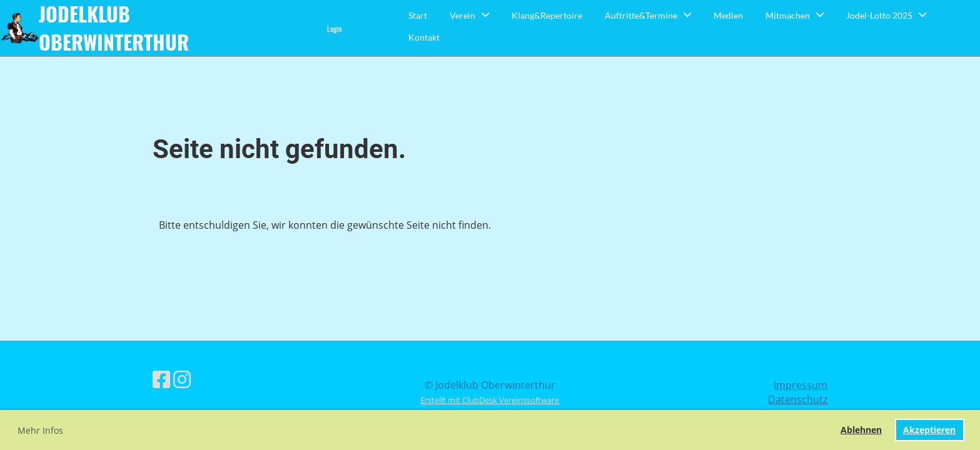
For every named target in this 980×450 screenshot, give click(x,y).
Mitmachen (795, 15)
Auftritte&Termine (648, 15)
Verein (469, 15)
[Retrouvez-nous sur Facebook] (161, 379)
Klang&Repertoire (547, 15)
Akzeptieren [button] (929, 430)
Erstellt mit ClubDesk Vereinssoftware (490, 400)
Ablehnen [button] (861, 430)
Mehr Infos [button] (40, 430)
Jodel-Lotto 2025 (886, 15)
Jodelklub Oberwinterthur (114, 28)
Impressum (801, 385)
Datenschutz (798, 399)
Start (418, 15)
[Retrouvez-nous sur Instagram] (182, 379)
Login (334, 28)
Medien (728, 15)
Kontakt (424, 37)
